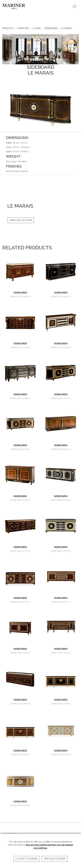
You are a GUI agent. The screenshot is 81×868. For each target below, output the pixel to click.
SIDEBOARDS (51, 28)
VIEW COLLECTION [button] (21, 220)
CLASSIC (37, 28)
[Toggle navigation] (74, 6)
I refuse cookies (55, 859)
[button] (74, 49)
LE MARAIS (67, 28)
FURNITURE (23, 28)
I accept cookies (27, 859)
